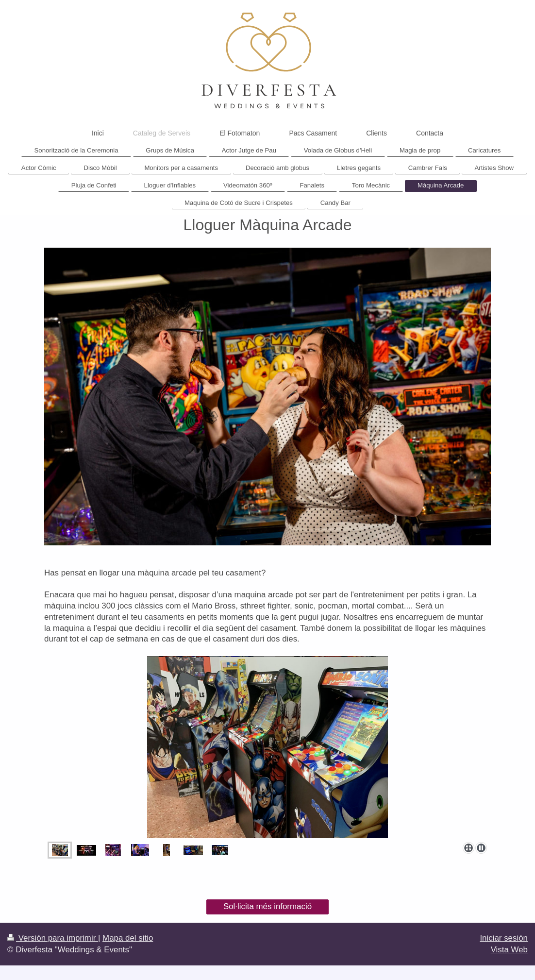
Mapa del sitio (128, 938)
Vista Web (509, 950)
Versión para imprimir (53, 938)
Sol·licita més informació (267, 906)
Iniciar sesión (504, 938)
